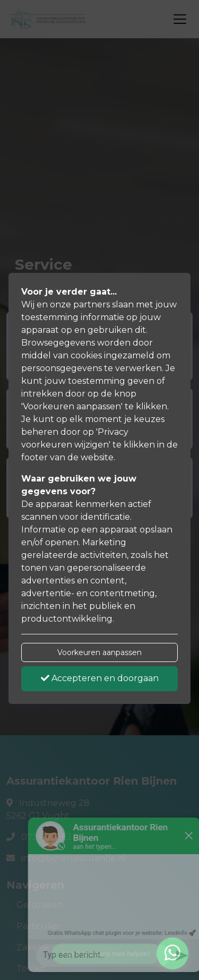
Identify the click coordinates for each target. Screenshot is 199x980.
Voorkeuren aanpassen (99, 652)
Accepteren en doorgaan (100, 678)
